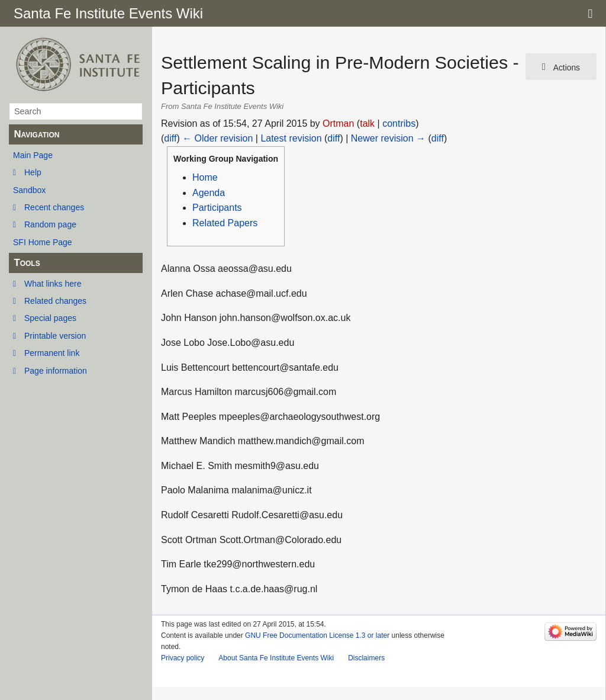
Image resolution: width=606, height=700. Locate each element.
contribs (399, 123)
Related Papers (225, 223)
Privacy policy (183, 658)
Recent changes (54, 207)
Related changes (55, 301)
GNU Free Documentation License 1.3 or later (317, 635)
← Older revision (217, 138)
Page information (56, 371)
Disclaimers (366, 658)
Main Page (33, 155)
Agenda (209, 193)
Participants (217, 208)
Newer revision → (388, 138)
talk (367, 123)
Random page (50, 224)
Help (33, 172)
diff (170, 138)
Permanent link (52, 353)
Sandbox (29, 190)
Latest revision (291, 138)
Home (205, 177)
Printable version (55, 336)
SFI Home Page (43, 242)
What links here (53, 284)
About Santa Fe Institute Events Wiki (276, 658)
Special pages (50, 318)
